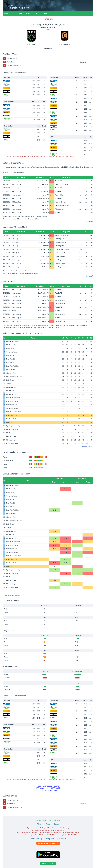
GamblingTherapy (49, 839)
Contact (57, 824)
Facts (38, 13)
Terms (48, 824)
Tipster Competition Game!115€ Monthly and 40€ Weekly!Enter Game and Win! (48, 788)
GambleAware (35, 839)
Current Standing (88, 447)
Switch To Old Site (48, 864)
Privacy (39, 824)
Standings (18, 13)
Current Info (89, 222)
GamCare (63, 839)
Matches (8, 13)
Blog (46, 13)
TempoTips (48, 19)
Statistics (29, 13)
